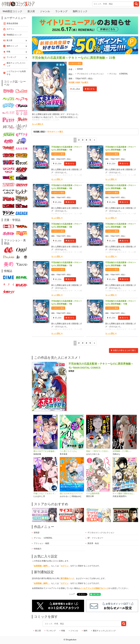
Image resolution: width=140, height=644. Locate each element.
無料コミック (80, 11)
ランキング (61, 11)
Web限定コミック (12, 11)
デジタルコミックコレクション (91, 74)
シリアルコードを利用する (16, 73)
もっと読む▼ (38, 124)
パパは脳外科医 (93, 493)
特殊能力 (38, 549)
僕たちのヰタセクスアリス (71, 493)
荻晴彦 (80, 69)
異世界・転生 (93, 543)
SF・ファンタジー (95, 538)
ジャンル (45, 11)
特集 (63, 631)
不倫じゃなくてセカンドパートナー (45, 493)
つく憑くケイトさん (68, 451)
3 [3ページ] (83, 140)
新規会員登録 (12, 23)
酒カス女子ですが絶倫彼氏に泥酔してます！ (45, 451)
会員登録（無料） (42, 566)
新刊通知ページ (67, 578)
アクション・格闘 (41, 543)
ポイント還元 (76, 63)
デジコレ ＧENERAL (119, 74)
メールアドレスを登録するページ (94, 588)
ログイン (65, 566)
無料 (85, 631)
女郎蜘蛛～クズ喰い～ (122, 451)
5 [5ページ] (90, 140)
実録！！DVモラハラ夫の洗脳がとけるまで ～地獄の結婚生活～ (98, 451)
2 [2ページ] (79, 140)
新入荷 (31, 11)
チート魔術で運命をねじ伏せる (125, 493)
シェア (72, 594)
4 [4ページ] (86, 140)
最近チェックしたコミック (104, 631)
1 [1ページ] (75, 140)
